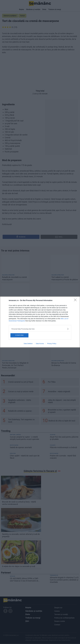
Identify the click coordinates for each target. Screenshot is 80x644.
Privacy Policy (52, 344)
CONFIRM (20, 335)
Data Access (40, 344)
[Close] (76, 300)
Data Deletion (28, 344)
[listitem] (40, 329)
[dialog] (40, 322)
